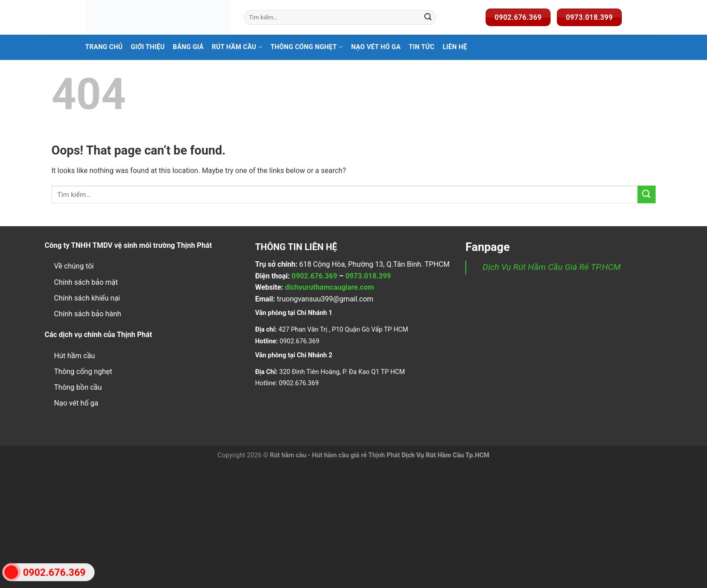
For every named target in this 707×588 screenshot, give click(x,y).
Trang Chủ (104, 47)
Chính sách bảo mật (86, 282)
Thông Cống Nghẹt (307, 47)
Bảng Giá (188, 47)
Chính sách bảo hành (88, 314)
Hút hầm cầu (75, 356)
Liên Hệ (455, 47)
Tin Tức (422, 47)
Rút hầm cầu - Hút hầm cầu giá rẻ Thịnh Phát (335, 455)
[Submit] (428, 18)
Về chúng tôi (74, 266)
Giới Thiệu (148, 47)
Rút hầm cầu (237, 47)
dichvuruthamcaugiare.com (329, 287)
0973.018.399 (368, 276)
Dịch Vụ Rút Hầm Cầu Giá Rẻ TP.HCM (551, 267)
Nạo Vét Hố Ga (376, 47)
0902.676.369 (314, 276)
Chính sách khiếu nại (87, 298)
